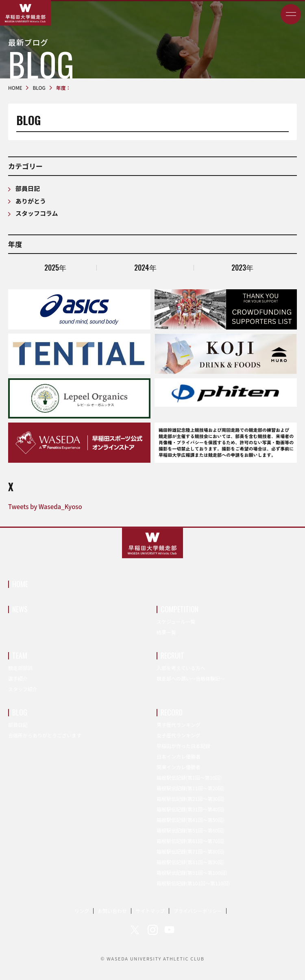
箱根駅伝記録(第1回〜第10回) (189, 777)
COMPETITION (180, 609)
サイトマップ (150, 911)
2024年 (145, 267)
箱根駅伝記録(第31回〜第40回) (191, 809)
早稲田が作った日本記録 (183, 746)
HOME (20, 584)
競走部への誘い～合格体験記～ (191, 678)
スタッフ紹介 (23, 689)
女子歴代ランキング (179, 735)
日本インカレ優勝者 (179, 756)
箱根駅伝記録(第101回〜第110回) (193, 883)
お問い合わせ (112, 911)
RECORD (172, 712)
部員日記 (28, 188)
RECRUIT (172, 655)
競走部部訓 (20, 668)
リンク (82, 911)
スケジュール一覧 (176, 621)
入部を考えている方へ (181, 668)
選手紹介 (18, 678)
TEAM (20, 655)
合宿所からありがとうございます (45, 735)
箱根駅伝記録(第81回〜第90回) (191, 862)
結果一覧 (166, 632)
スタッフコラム (37, 213)
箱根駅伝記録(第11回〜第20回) (191, 788)
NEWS (20, 609)
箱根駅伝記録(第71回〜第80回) (191, 851)
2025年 (55, 267)
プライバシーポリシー (198, 911)
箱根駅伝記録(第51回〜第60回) (191, 830)
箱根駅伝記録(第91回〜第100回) (192, 873)
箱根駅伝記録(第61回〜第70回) (191, 841)
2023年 (242, 267)
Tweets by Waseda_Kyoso (45, 506)
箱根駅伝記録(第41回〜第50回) (191, 820)
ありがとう (31, 201)
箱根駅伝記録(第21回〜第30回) (191, 799)
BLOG (20, 712)
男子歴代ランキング (179, 725)
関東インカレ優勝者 (179, 767)
